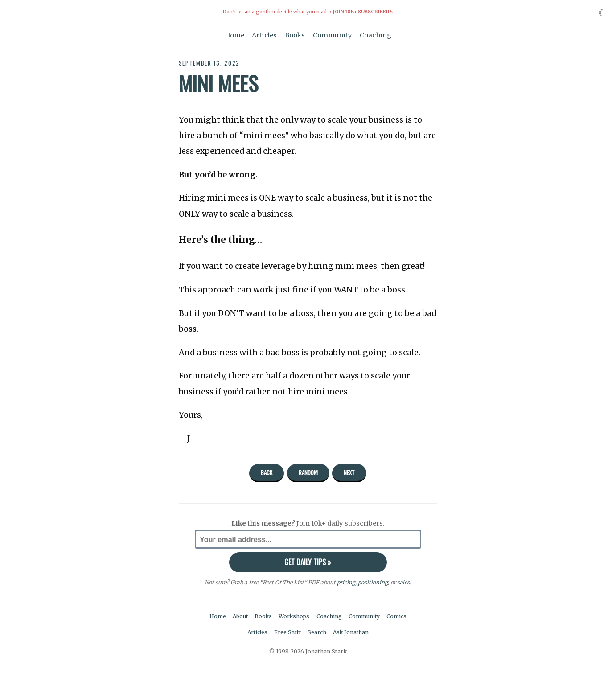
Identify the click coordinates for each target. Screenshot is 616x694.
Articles (264, 35)
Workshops (295, 616)
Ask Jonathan (352, 632)
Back (267, 472)
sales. (404, 582)
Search (317, 632)
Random (308, 472)
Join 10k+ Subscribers (363, 12)
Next (349, 472)
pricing (346, 582)
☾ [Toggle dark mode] (602, 13)
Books (295, 35)
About (240, 616)
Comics (398, 616)
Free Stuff (287, 632)
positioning (373, 582)
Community (333, 35)
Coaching (376, 35)
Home (234, 35)
